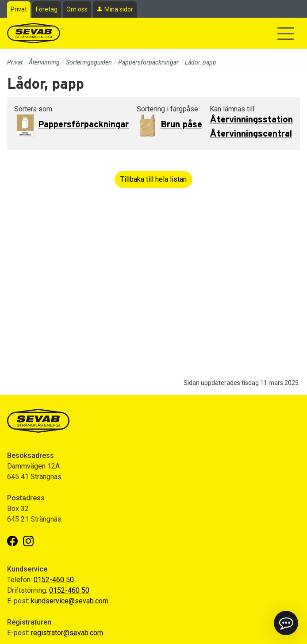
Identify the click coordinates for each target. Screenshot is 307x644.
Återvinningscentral (251, 134)
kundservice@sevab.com (70, 601)
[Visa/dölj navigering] (286, 34)
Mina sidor (119, 9)
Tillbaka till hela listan (153, 179)
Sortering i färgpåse (167, 109)
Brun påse (181, 125)
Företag (47, 9)
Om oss (77, 9)
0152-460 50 (54, 580)
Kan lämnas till (232, 109)
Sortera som (33, 109)
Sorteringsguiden (89, 62)
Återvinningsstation (251, 120)
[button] (286, 623)
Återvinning (44, 62)
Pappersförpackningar (148, 62)
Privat (19, 9)
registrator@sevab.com (67, 633)
